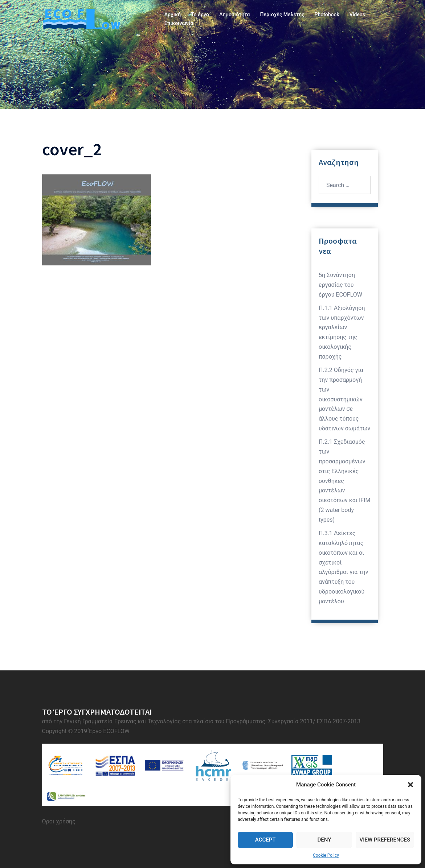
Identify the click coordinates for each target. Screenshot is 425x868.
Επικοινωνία (179, 23)
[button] (410, 785)
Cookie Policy (326, 855)
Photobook (327, 15)
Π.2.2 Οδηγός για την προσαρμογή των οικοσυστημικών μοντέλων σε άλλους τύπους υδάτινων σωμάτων (344, 399)
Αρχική (173, 15)
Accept (265, 840)
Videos (357, 15)
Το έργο (200, 15)
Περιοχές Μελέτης (282, 15)
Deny (324, 840)
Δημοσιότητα (235, 15)
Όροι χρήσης (59, 821)
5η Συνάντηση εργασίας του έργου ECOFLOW (340, 285)
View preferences (385, 840)
